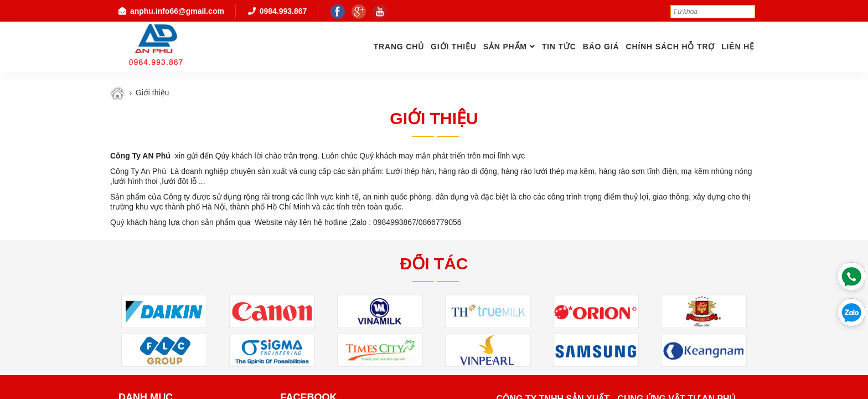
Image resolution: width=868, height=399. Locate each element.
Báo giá (601, 47)
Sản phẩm (505, 47)
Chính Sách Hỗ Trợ (670, 47)
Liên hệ (738, 47)
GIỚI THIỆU (454, 47)
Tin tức (559, 47)
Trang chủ (399, 47)
